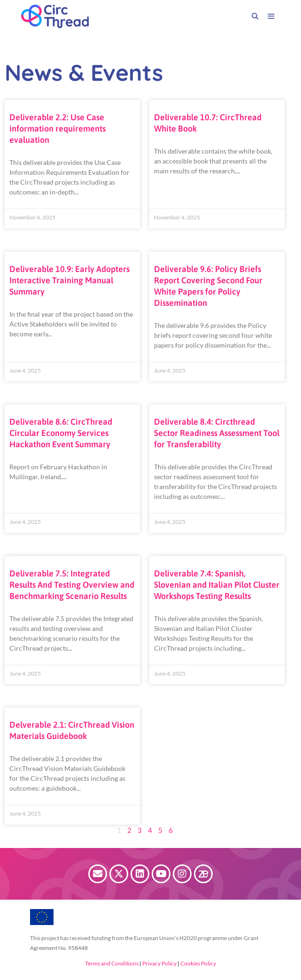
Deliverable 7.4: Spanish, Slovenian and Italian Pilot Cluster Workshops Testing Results (217, 585)
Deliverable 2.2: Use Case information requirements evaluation (58, 128)
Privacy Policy (159, 963)
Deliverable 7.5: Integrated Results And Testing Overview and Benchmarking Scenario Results (72, 585)
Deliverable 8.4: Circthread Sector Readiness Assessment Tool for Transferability (217, 433)
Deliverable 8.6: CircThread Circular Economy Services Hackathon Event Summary (61, 433)
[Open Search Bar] (255, 16)
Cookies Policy (198, 963)
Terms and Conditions (112, 963)
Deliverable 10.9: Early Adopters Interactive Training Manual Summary (69, 280)
